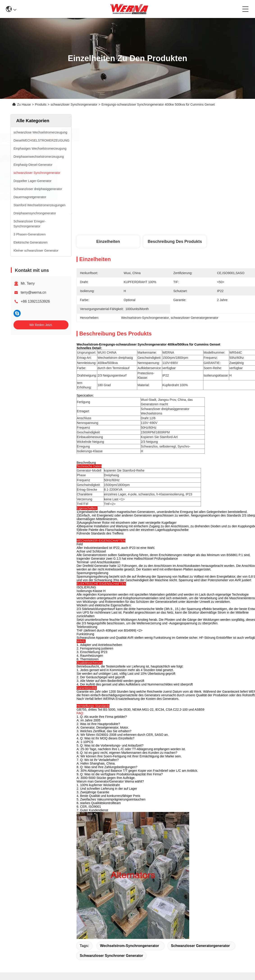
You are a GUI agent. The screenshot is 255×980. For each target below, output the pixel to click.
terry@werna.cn (33, 292)
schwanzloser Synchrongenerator (74, 104)
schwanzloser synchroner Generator (111, 956)
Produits (41, 104)
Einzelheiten (108, 242)
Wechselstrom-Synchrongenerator (130, 946)
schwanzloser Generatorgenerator (200, 946)
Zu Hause (24, 104)
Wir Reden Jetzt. (41, 325)
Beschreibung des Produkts (175, 242)
